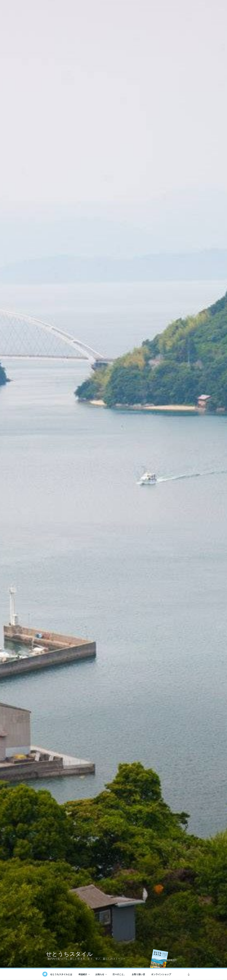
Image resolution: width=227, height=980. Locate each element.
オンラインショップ (161, 974)
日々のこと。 (119, 974)
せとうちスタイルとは (61, 974)
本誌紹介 (84, 974)
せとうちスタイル (69, 954)
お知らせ (101, 974)
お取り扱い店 (138, 974)
